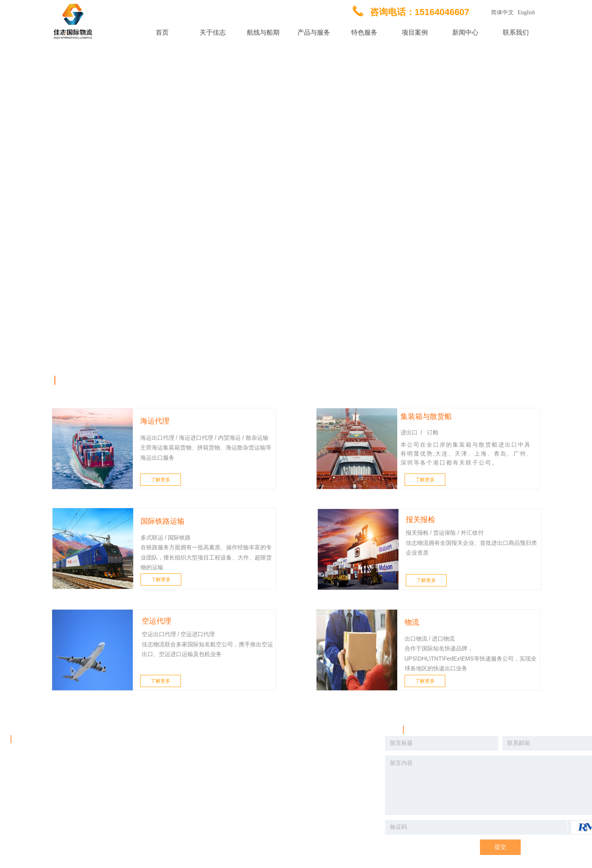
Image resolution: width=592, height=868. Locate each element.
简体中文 (502, 12)
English (527, 12)
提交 (500, 847)
